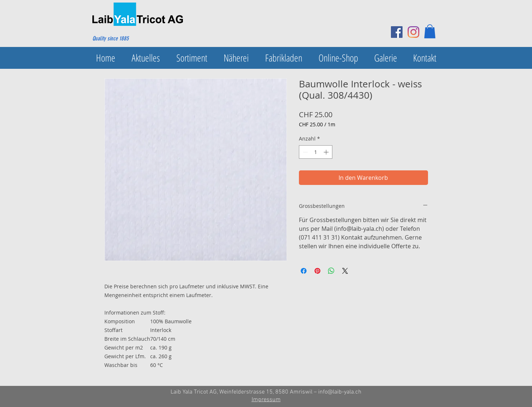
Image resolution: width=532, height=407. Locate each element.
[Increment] (327, 152)
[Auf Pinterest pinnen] (317, 271)
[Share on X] (345, 271)
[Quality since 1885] (127, 39)
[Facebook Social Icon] (397, 32)
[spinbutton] (316, 152)
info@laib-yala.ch (340, 392)
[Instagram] (413, 32)
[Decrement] (305, 152)
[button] (430, 31)
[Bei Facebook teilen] (304, 271)
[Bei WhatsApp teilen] (331, 271)
